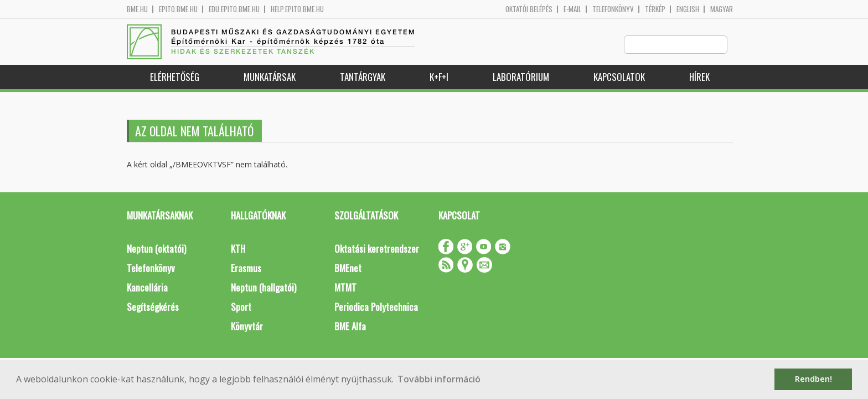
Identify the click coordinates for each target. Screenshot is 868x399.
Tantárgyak (363, 77)
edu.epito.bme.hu (234, 9)
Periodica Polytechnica (376, 307)
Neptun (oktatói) (156, 249)
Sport (241, 307)
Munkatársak (270, 77)
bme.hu (137, 9)
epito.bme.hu (178, 9)
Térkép (655, 9)
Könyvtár (247, 327)
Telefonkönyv (613, 9)
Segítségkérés (153, 307)
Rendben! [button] (813, 379)
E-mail (572, 9)
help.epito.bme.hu (297, 9)
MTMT (345, 288)
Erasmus (246, 268)
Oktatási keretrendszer (377, 249)
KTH (238, 249)
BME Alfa (350, 327)
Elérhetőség (175, 77)
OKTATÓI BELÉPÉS (529, 9)
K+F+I (439, 77)
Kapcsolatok (619, 77)
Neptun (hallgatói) (263, 288)
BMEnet (348, 268)
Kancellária (147, 288)
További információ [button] (439, 379)
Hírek (699, 77)
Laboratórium (521, 77)
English (688, 9)
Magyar (722, 9)
